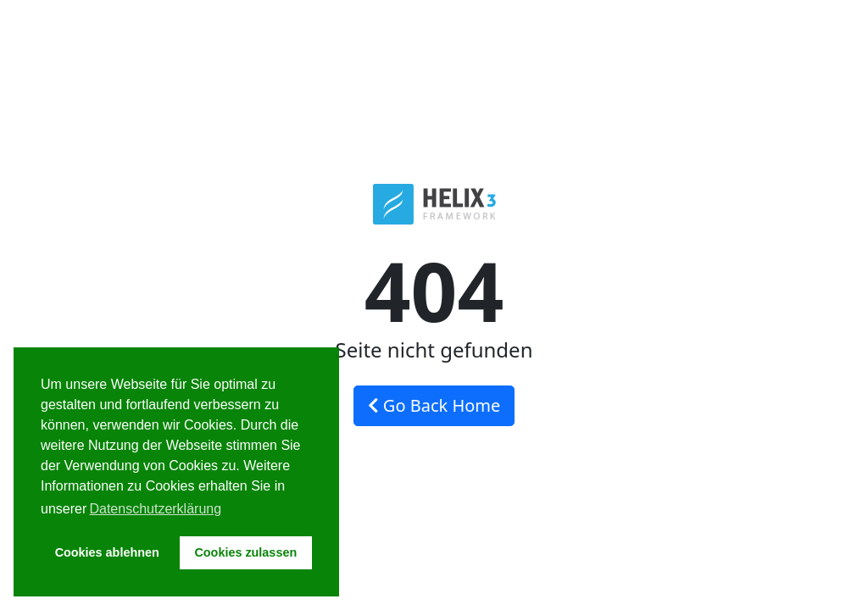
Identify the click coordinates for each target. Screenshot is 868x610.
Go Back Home (434, 405)
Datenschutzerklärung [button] (155, 509)
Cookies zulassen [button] (245, 552)
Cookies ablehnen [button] (107, 552)
